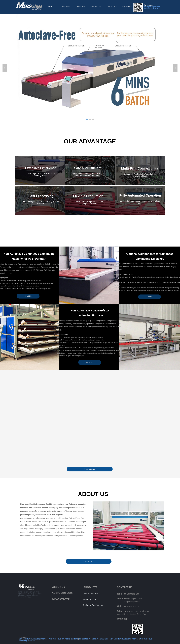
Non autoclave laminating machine (33, 639)
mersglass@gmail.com (152, 7)
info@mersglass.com (152, 8)
